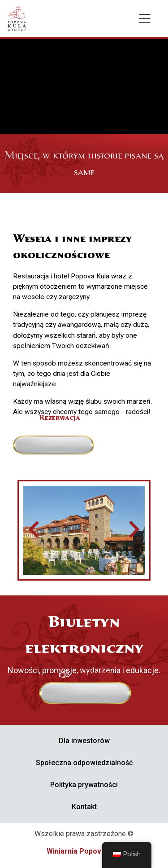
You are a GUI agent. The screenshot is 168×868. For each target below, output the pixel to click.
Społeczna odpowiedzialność (84, 763)
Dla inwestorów (84, 741)
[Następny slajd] (133, 530)
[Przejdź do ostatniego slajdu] (35, 530)
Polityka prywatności (84, 785)
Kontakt (84, 807)
